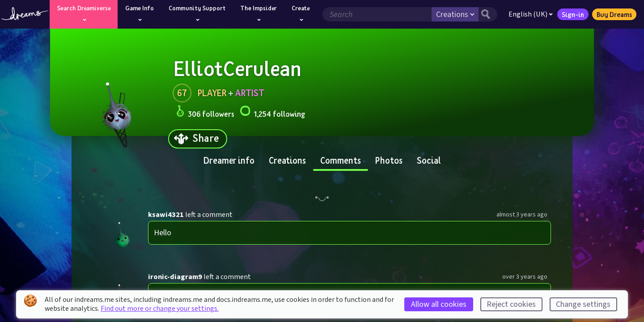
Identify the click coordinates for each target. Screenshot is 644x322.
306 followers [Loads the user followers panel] (205, 112)
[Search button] (486, 14)
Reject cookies (511, 304)
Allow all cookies (439, 304)
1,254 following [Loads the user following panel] (272, 112)
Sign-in (571, 14)
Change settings (583, 304)
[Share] (198, 139)
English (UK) (529, 14)
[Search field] (375, 14)
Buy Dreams (612, 14)
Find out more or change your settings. (160, 309)
